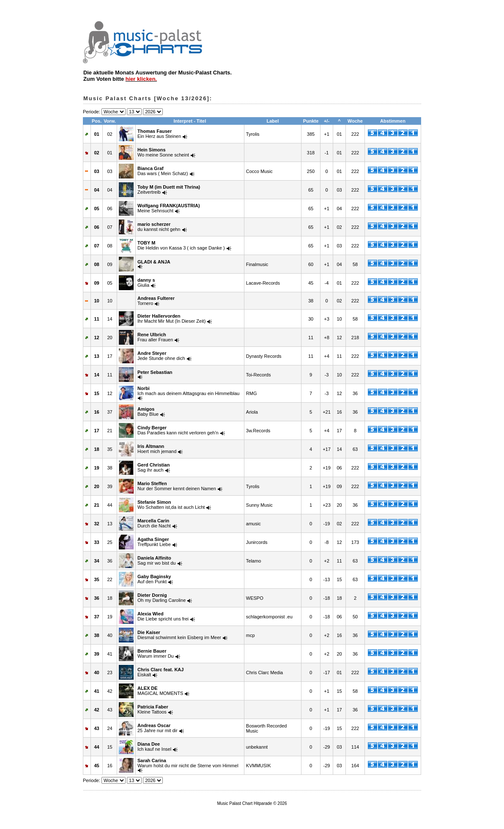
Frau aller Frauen (155, 337)
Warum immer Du (156, 653)
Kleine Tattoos (153, 709)
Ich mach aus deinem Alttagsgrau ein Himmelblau (189, 391)
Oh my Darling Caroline (162, 598)
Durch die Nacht (154, 523)
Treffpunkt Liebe (154, 542)
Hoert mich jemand (157, 449)
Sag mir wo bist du (156, 560)
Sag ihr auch (153, 467)
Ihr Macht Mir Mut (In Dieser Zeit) (171, 318)
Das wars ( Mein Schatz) (163, 171)
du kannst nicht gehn (159, 227)
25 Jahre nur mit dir (157, 728)
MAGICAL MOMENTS (160, 691)
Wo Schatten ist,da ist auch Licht (171, 505)
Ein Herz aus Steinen (159, 134)
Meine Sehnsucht (169, 208)
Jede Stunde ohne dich (161, 356)
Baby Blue (148, 412)
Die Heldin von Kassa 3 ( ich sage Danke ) (181, 245)
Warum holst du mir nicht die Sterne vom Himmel (188, 763)
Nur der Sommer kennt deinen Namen (177, 486)
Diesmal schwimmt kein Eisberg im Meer (179, 635)
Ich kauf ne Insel (154, 747)
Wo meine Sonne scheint (163, 152)
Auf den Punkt (154, 579)
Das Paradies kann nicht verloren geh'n (178, 430)
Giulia (146, 283)
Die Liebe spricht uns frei (163, 616)
